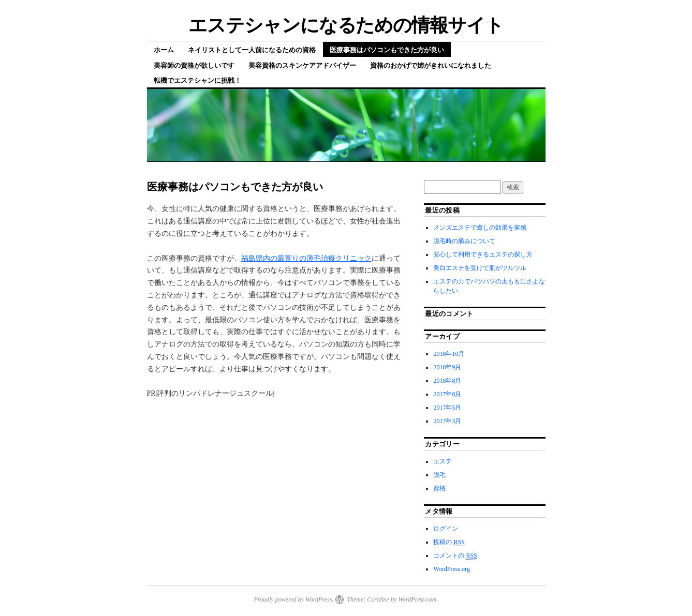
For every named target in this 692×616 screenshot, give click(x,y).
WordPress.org (451, 569)
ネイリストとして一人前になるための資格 (252, 50)
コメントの (455, 556)
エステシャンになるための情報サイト (346, 25)
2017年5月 (447, 408)
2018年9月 (447, 367)
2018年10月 (449, 354)
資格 (439, 488)
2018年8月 (447, 381)
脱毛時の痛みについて (464, 241)
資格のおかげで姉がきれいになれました (431, 65)
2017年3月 (447, 421)
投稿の (449, 542)
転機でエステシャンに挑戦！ (197, 80)
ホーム (164, 50)
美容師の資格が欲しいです (194, 65)
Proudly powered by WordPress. (293, 599)
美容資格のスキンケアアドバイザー (302, 65)
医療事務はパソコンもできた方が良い (387, 50)
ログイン (446, 529)
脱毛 (439, 475)
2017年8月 (447, 394)
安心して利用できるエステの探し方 (483, 254)
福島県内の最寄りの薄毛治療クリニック (306, 258)
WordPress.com (417, 599)
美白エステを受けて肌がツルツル (480, 268)
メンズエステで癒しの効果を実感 (480, 228)
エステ (443, 461)
